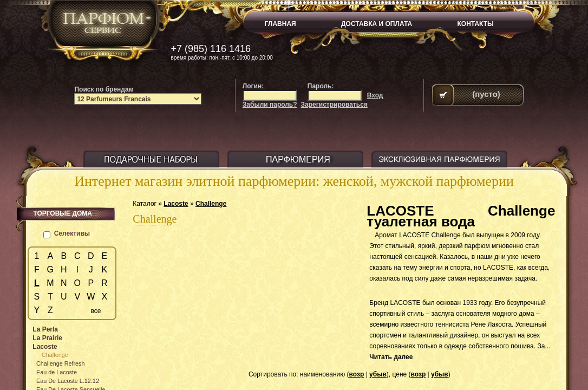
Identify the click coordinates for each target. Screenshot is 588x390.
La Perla (45, 329)
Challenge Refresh (60, 363)
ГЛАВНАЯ (280, 24)
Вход (375, 95)
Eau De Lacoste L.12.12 (68, 381)
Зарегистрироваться (334, 105)
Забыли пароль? (270, 105)
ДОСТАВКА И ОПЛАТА (377, 24)
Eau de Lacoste (57, 372)
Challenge (211, 204)
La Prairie (47, 338)
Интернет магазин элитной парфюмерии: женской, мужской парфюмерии (294, 181)
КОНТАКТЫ (476, 24)
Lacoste (176, 204)
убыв (378, 374)
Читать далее (391, 357)
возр (357, 374)
